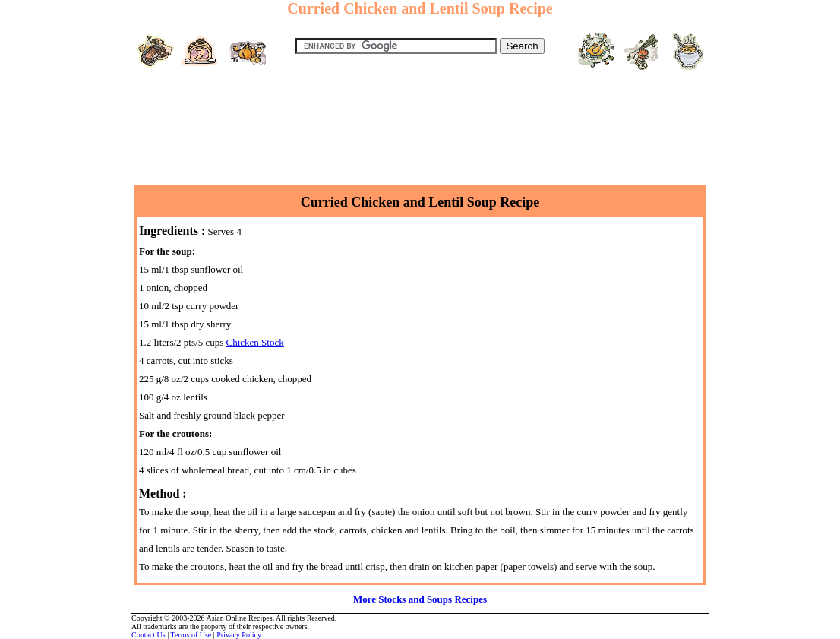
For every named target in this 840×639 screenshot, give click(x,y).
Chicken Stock (254, 342)
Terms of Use (191, 635)
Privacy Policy (239, 635)
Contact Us (148, 635)
